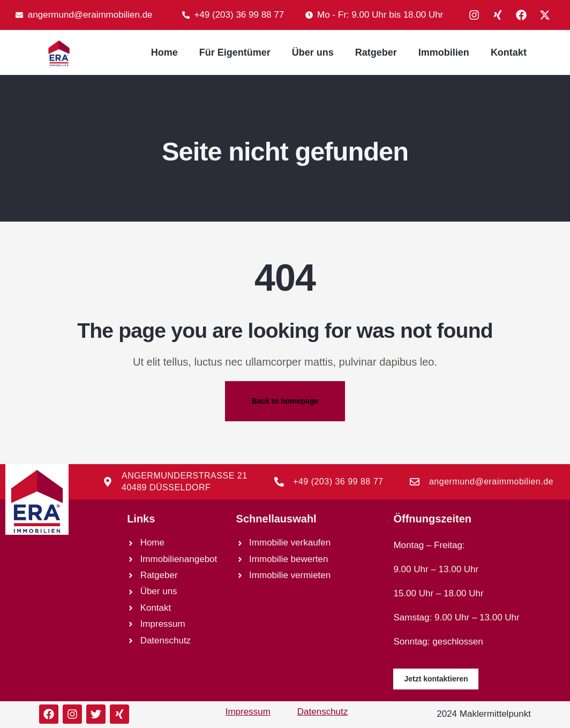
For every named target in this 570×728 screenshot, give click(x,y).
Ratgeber (376, 52)
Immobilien (444, 52)
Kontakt (509, 52)
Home (164, 52)
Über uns (313, 52)
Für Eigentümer (235, 52)
